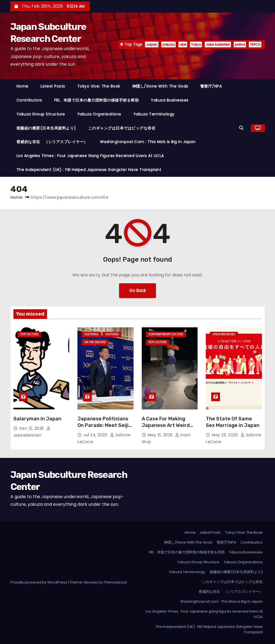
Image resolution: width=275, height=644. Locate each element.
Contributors (29, 100)
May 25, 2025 (225, 435)
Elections (91, 334)
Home (22, 86)
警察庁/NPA (211, 86)
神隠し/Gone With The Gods (160, 86)
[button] (243, 128)
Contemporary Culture (166, 334)
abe (183, 44)
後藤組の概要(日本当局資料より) (46, 128)
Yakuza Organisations (99, 114)
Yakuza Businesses (170, 100)
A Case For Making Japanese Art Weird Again (166, 425)
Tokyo (196, 44)
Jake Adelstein (218, 44)
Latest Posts (53, 86)
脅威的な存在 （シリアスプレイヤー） (52, 142)
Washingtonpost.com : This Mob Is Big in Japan (148, 142)
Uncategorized (224, 334)
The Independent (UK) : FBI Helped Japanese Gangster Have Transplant (89, 170)
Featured (112, 334)
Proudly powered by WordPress (39, 582)
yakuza (168, 44)
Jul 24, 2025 (96, 435)
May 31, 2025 (161, 435)
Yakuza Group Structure (41, 114)
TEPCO (255, 44)
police (240, 44)
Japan (152, 44)
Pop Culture (29, 334)
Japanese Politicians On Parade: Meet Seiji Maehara (103, 425)
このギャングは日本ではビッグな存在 (122, 128)
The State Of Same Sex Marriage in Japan (233, 422)
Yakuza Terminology (154, 114)
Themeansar (115, 582)
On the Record (95, 342)
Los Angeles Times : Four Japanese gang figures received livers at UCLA (90, 156)
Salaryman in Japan (37, 419)
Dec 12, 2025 (32, 428)
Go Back (137, 291)
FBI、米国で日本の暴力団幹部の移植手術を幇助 (97, 100)
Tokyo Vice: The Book (99, 86)
